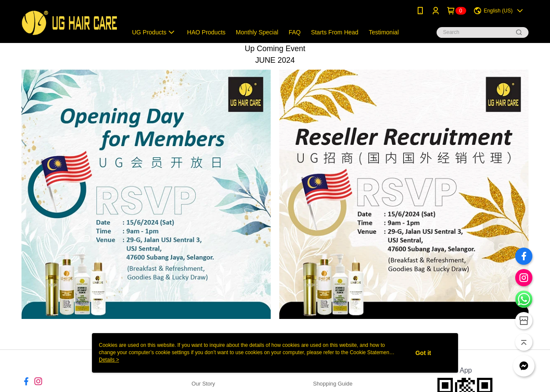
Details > (109, 360)
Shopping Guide (333, 384)
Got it (423, 353)
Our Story (203, 384)
